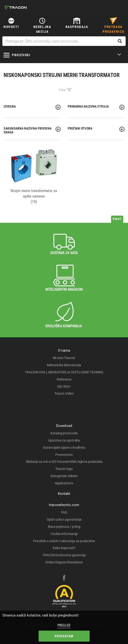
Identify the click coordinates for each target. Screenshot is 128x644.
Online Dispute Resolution (64, 562)
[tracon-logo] (15, 7)
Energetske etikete (64, 476)
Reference (64, 379)
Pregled (64, 625)
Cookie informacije (64, 534)
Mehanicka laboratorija (64, 365)
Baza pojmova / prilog (64, 527)
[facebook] (64, 579)
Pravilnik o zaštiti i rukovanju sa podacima (64, 541)
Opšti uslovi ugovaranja (64, 519)
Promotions (64, 455)
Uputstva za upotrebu (64, 440)
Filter (62, 90)
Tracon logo (64, 469)
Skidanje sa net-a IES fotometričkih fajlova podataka (64, 462)
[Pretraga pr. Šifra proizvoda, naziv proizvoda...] (64, 41)
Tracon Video (64, 393)
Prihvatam (64, 636)
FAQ (64, 512)
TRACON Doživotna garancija (64, 555)
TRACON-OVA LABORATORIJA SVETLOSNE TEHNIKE (64, 372)
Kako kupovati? (64, 548)
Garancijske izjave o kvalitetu (64, 448)
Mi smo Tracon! (64, 358)
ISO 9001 (64, 387)
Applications (64, 483)
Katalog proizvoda (64, 433)
